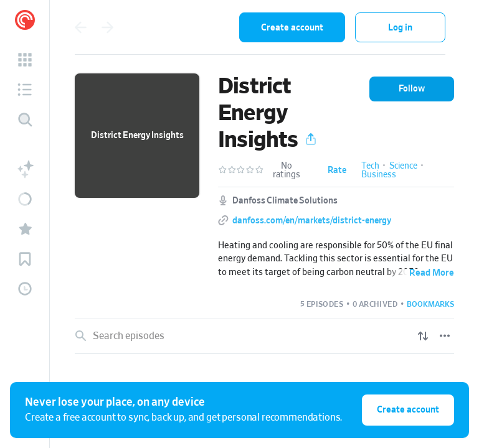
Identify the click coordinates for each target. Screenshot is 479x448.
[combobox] (184, 27)
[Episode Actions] (446, 376)
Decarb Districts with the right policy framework (206, 375)
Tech (370, 166)
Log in (400, 28)
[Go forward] (108, 27)
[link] (264, 376)
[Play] (420, 376)
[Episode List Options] (445, 336)
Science (403, 166)
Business (379, 175)
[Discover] (25, 119)
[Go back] (80, 27)
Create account (292, 28)
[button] (25, 60)
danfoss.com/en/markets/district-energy (312, 221)
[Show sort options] (423, 336)
